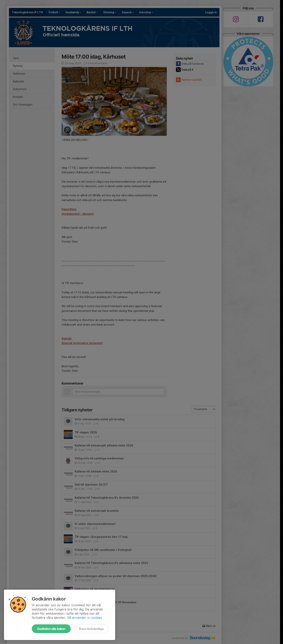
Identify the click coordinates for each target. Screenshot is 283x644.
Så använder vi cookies (85, 618)
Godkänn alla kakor (51, 629)
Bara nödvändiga (91, 629)
